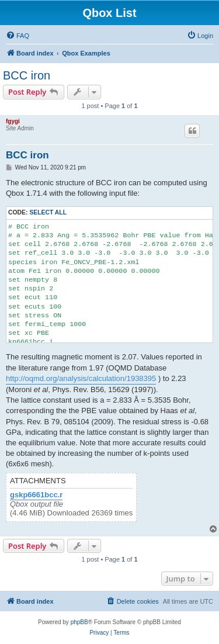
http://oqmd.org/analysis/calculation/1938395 (81, 378)
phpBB (79, 622)
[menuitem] (18, 36)
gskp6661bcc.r (36, 495)
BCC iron (27, 75)
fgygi (13, 121)
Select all (48, 212)
